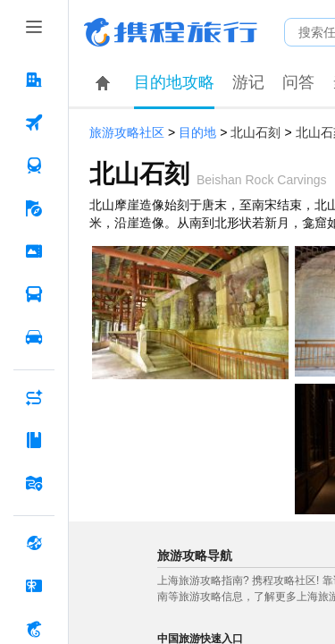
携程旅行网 (171, 32)
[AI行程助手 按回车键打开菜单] (34, 397)
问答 (298, 82)
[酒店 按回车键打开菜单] (34, 80)
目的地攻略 (174, 82)
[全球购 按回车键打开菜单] (34, 543)
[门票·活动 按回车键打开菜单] (34, 251)
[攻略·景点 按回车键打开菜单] (34, 440)
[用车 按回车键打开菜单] (34, 337)
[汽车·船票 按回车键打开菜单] (34, 294)
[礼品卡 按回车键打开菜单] (34, 586)
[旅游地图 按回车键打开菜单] (34, 483)
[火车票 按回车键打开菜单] (34, 165)
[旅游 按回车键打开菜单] (34, 208)
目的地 (197, 133)
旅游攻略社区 (127, 133)
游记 (248, 82)
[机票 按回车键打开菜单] (34, 123)
